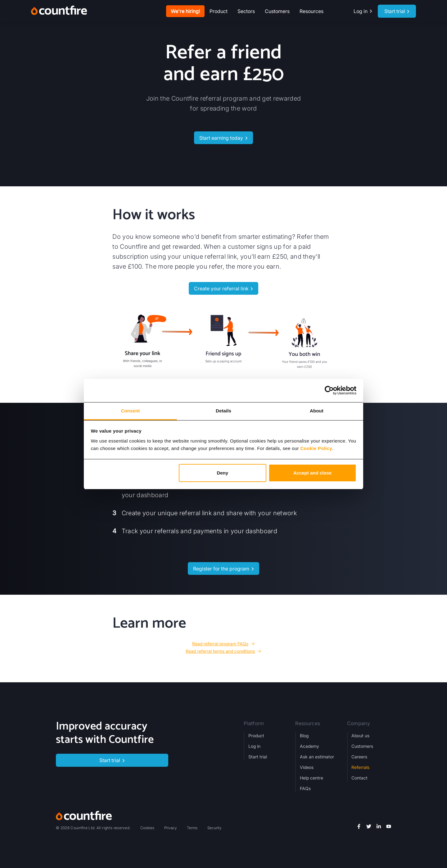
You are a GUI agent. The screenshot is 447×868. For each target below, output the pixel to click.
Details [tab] (223, 411)
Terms (192, 828)
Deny (222, 473)
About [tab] (317, 411)
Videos (307, 767)
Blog (304, 736)
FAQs (305, 788)
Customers (277, 11)
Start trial (258, 757)
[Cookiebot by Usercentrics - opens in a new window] (329, 390)
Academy (309, 746)
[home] (59, 11)
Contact (359, 778)
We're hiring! (185, 11)
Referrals (360, 767)
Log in (254, 746)
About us (360, 736)
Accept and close (312, 473)
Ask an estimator (317, 757)
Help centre (312, 778)
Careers (359, 757)
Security (214, 828)
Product (256, 736)
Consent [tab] (131, 411)
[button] (219, 11)
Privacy (171, 828)
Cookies (147, 828)
